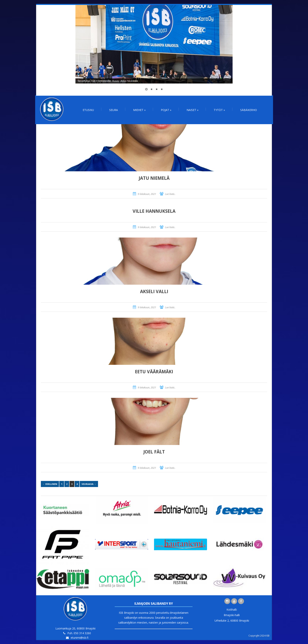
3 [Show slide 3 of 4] (157, 90)
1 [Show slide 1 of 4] (146, 90)
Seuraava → (89, 484)
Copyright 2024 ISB (259, 636)
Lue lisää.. (170, 194)
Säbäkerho (249, 110)
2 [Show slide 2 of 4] (151, 90)
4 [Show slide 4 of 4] (162, 90)
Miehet (139, 110)
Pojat (166, 110)
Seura (114, 110)
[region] (154, 50)
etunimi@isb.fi (80, 638)
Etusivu (88, 110)
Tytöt (219, 110)
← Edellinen (50, 484)
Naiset (192, 110)
